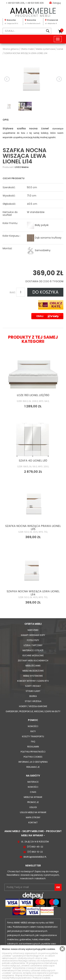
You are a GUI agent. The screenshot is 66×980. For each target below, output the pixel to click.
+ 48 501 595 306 (34, 3)
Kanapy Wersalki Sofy (33, 635)
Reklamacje (33, 767)
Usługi (33, 807)
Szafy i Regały (33, 686)
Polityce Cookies (42, 978)
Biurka (33, 696)
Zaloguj (55, 3)
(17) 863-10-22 (35, 852)
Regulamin (33, 747)
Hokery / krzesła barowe (33, 706)
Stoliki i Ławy (33, 691)
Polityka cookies (33, 757)
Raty (33, 731)
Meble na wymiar (33, 797)
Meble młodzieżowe (33, 671)
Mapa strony (33, 817)
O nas (33, 792)
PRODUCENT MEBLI (33, 12)
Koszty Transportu (33, 736)
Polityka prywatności (33, 752)
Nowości (33, 726)
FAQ (33, 742)
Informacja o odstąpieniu (33, 762)
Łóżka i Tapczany (33, 645)
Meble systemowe (33, 676)
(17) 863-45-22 (35, 847)
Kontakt (33, 823)
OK (58, 887)
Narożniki (33, 630)
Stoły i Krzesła (33, 701)
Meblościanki (33, 666)
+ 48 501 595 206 (15, 3)
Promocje (33, 802)
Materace (33, 782)
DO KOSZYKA (45, 292)
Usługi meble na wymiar (33, 812)
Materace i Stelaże (33, 650)
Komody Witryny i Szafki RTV (33, 681)
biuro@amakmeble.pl (35, 857)
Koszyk (62, 30)
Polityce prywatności (21, 978)
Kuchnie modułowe (33, 655)
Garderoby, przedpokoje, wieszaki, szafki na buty (33, 711)
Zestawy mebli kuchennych (33, 661)
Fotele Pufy (33, 640)
